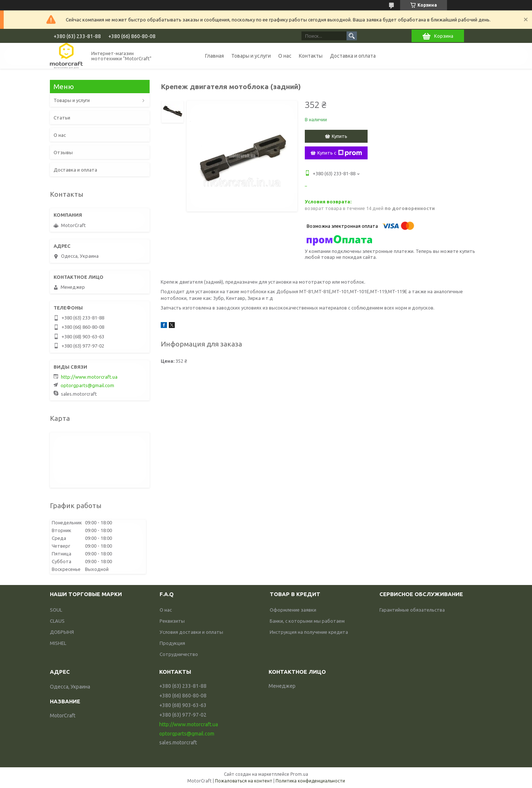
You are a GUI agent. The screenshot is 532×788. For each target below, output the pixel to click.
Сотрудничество (179, 654)
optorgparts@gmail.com (87, 385)
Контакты (311, 56)
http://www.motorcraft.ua (89, 377)
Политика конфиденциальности (310, 781)
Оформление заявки (293, 610)
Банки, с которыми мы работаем (307, 621)
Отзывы (63, 152)
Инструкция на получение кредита (309, 632)
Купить (340, 136)
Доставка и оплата (353, 56)
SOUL (56, 610)
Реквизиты (172, 621)
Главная (214, 56)
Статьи (62, 118)
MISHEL (58, 643)
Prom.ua (299, 774)
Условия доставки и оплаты (191, 632)
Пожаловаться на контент (244, 781)
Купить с (340, 153)
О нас (285, 56)
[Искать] (352, 36)
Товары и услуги (251, 56)
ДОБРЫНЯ (62, 632)
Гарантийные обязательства (412, 610)
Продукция (172, 643)
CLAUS (57, 621)
